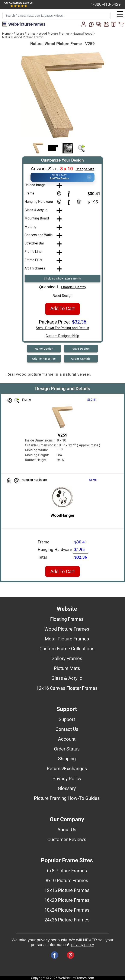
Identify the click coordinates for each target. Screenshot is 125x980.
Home (6, 34)
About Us (67, 830)
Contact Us (67, 729)
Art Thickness (35, 268)
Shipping (67, 759)
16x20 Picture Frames (67, 900)
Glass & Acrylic (36, 210)
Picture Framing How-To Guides (67, 798)
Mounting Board (37, 218)
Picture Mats (67, 668)
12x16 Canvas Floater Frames (67, 688)
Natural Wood (83, 34)
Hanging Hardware (39, 202)
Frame (29, 193)
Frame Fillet (33, 260)
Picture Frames (25, 34)
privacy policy (83, 945)
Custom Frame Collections (67, 649)
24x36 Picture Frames (67, 920)
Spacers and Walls (39, 235)
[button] (62, 177)
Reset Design (62, 296)
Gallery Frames (67, 658)
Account (67, 739)
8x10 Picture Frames (67, 880)
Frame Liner (33, 252)
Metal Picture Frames (67, 639)
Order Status (67, 749)
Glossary (67, 788)
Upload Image (35, 185)
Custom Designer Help (62, 336)
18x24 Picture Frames (67, 910)
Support (67, 719)
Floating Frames (67, 619)
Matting (30, 227)
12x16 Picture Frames (67, 890)
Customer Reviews (67, 839)
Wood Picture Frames (54, 34)
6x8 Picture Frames (67, 871)
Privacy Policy (67, 778)
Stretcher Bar (34, 243)
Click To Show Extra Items (62, 279)
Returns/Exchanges (67, 768)
